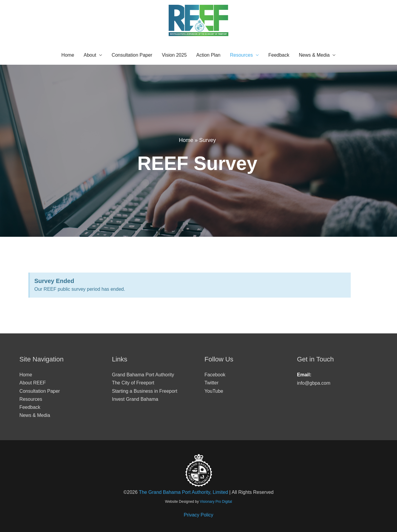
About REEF (33, 383)
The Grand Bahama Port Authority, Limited (183, 492)
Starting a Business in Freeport (145, 391)
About (90, 55)
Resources (241, 55)
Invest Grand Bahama (135, 399)
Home (68, 55)
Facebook (215, 375)
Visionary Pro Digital (216, 502)
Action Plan (208, 55)
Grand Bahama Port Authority (143, 375)
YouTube (214, 391)
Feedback (279, 55)
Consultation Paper (132, 55)
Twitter (211, 383)
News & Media (314, 55)
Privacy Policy (198, 515)
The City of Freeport (133, 383)
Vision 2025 (174, 55)
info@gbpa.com (314, 383)
